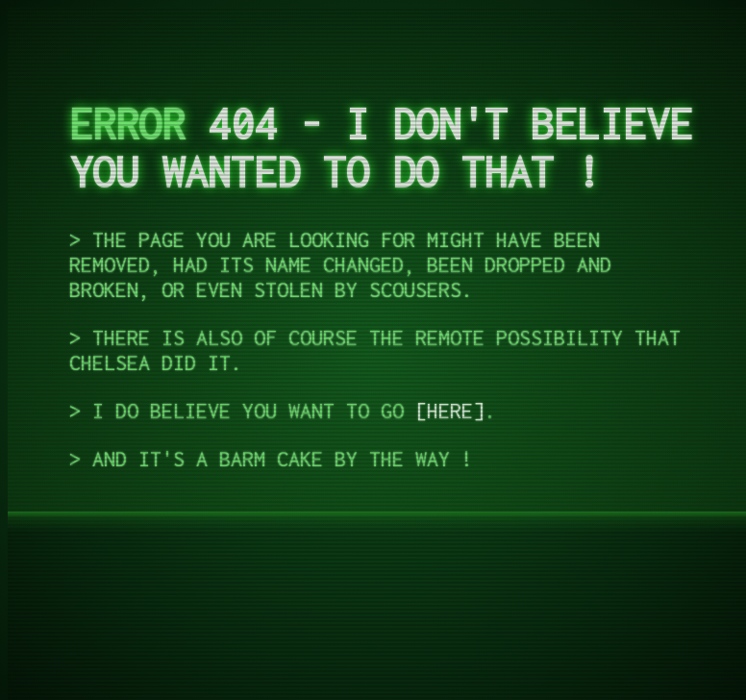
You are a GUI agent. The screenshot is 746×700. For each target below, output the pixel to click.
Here (450, 411)
